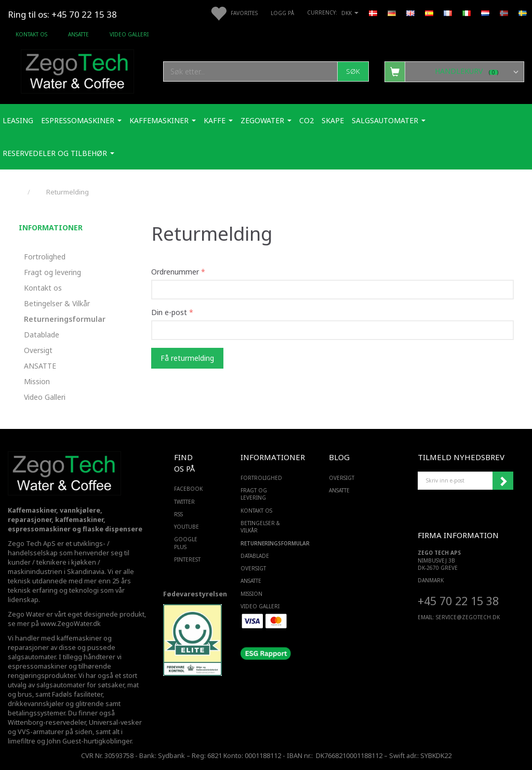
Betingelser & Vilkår (57, 303)
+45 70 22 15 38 (458, 601)
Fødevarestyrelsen (195, 594)
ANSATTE (78, 34)
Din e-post (169, 312)
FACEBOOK (186, 489)
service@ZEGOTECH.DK (468, 617)
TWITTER (184, 502)
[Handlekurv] (454, 71)
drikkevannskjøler (36, 704)
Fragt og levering (52, 272)
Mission (37, 381)
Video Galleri (129, 34)
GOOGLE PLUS (186, 543)
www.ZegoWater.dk (71, 624)
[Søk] (353, 71)
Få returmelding (187, 358)
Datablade (42, 335)
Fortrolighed (45, 257)
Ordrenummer (175, 272)
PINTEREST (186, 559)
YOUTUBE (186, 527)
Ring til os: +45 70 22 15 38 (62, 14)
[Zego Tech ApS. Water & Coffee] (77, 70)
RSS (178, 514)
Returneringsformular (65, 319)
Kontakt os (31, 34)
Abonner (503, 481)
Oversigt (38, 350)
